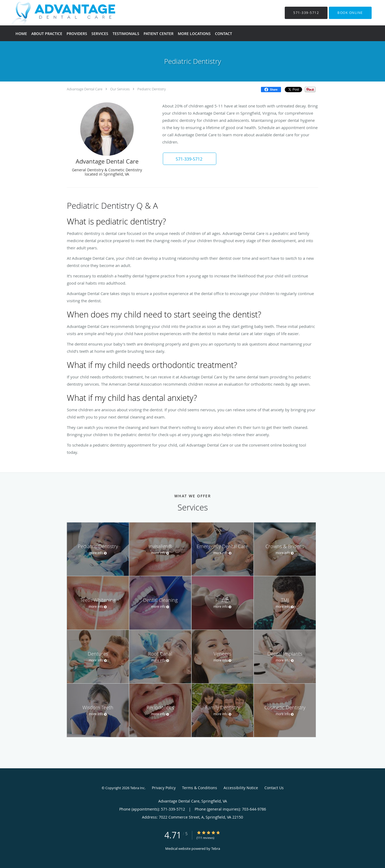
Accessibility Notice (241, 788)
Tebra (216, 848)
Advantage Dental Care (85, 89)
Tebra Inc (137, 788)
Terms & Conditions (200, 788)
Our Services (120, 89)
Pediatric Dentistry (152, 89)
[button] (350, 13)
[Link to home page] (57, 13)
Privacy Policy (164, 788)
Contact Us (274, 788)
